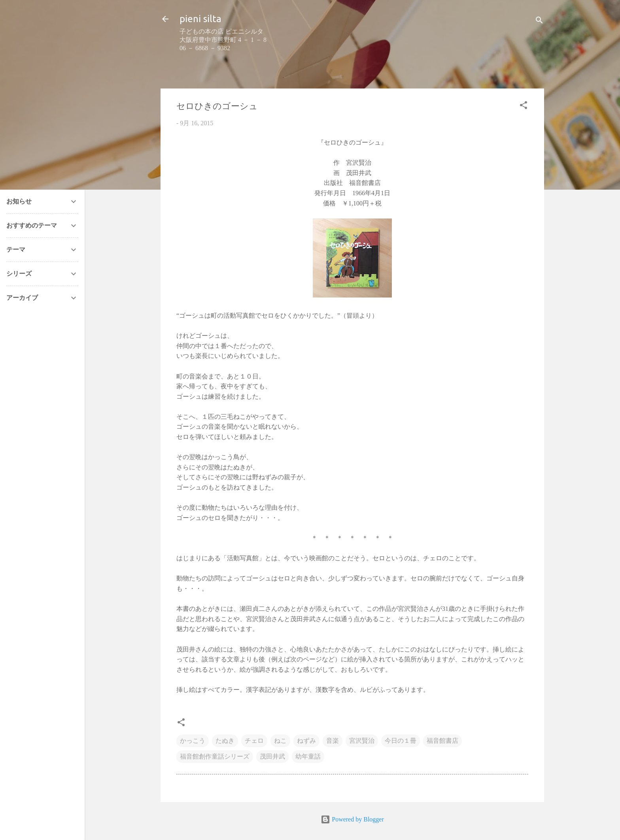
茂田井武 (272, 756)
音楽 (333, 741)
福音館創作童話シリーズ (215, 756)
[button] (524, 106)
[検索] (539, 22)
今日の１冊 (401, 741)
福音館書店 (442, 741)
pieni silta (200, 19)
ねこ (280, 741)
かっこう (193, 741)
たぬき (225, 741)
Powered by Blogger (352, 819)
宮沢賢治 (362, 741)
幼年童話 (308, 756)
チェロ (254, 741)
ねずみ (306, 741)
